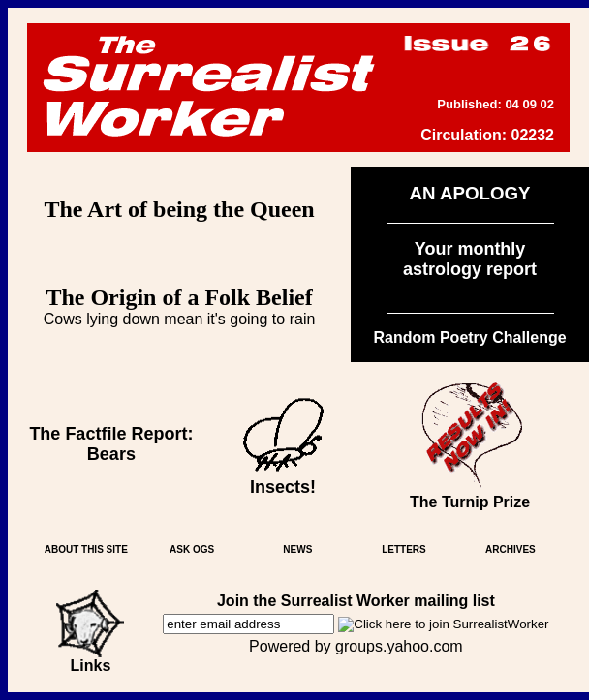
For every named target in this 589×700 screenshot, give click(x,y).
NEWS (297, 549)
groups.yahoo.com (399, 646)
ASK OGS (192, 549)
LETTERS (404, 549)
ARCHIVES (511, 549)
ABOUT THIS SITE (86, 549)
